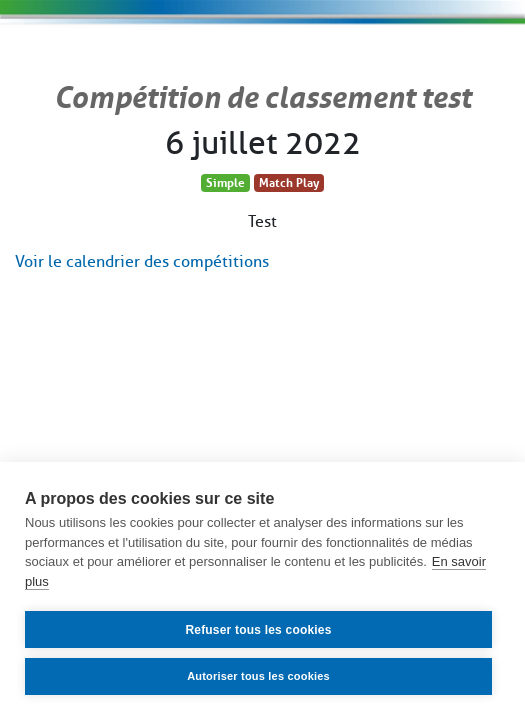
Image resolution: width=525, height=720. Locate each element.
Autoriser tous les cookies (258, 676)
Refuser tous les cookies (258, 630)
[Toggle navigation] (450, 56)
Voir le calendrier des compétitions (142, 261)
